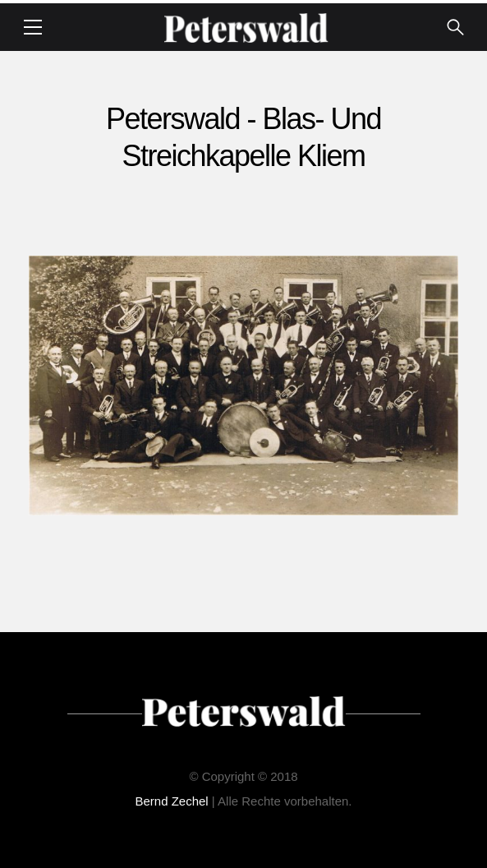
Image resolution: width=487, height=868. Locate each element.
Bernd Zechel (171, 801)
